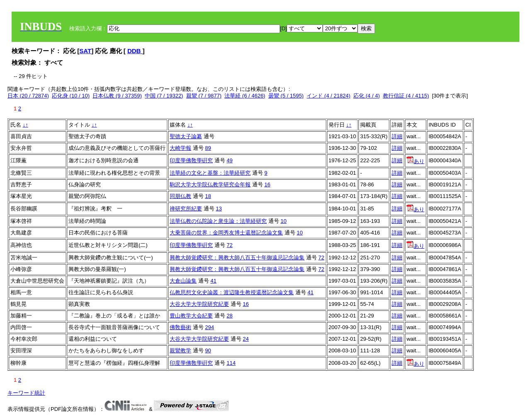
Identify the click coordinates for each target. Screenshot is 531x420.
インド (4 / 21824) (329, 96)
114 (231, 363)
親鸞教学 (180, 350)
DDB (135, 51)
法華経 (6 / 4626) (245, 96)
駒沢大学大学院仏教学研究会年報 (210, 184)
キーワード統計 (26, 393)
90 (208, 350)
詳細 (397, 136)
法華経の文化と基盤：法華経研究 (210, 173)
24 (246, 339)
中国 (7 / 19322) (164, 96)
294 (209, 327)
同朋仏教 (180, 196)
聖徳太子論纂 (186, 136)
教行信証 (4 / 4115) (406, 96)
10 (283, 221)
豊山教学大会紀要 (191, 316)
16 (267, 184)
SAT (85, 51)
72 (229, 245)
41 (213, 281)
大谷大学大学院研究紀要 (199, 304)
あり (415, 161)
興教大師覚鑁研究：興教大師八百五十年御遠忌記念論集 (237, 258)
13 (219, 209)
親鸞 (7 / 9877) (204, 96)
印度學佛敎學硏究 (191, 160)
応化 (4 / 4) (367, 96)
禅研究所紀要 (186, 209)
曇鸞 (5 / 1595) (286, 96)
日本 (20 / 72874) (28, 96)
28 (229, 316)
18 (208, 196)
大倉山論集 (183, 281)
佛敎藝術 (180, 327)
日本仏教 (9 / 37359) (117, 96)
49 (229, 160)
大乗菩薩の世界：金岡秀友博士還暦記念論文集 (226, 233)
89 (208, 148)
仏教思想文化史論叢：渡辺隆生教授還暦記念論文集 (232, 292)
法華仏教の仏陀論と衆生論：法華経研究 (218, 221)
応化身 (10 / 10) (71, 96)
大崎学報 (180, 148)
